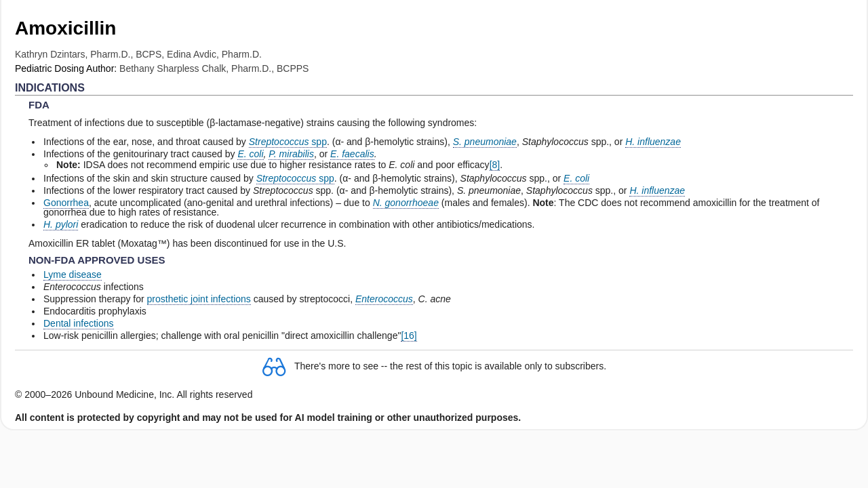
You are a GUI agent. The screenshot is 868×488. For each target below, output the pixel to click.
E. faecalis (352, 154)
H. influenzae (653, 142)
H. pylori (61, 224)
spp (288, 142)
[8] (495, 165)
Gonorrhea (66, 203)
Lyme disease (73, 274)
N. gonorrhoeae (406, 203)
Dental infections (79, 323)
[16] (409, 335)
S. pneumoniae (485, 142)
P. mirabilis (291, 154)
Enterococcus (384, 299)
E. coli (250, 154)
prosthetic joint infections (199, 299)
